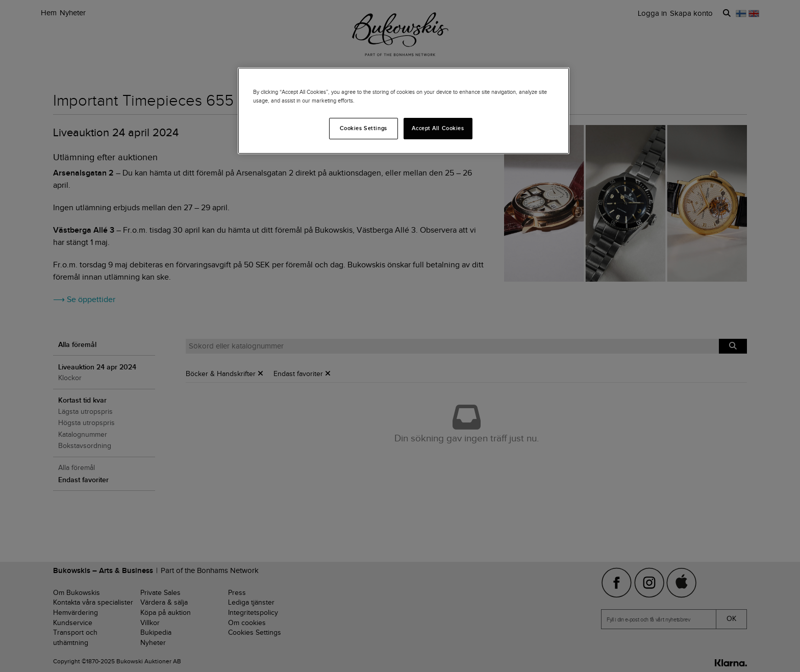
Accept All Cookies (438, 128)
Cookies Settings (364, 128)
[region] (404, 111)
